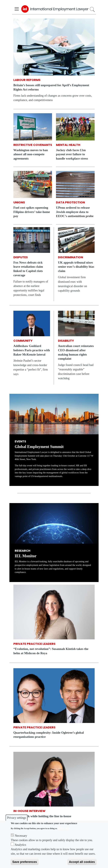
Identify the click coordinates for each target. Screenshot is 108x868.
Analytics (20, 845)
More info (64, 828)
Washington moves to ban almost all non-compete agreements (31, 154)
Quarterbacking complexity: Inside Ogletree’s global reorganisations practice (49, 735)
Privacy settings (17, 818)
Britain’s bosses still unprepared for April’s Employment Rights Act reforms (51, 87)
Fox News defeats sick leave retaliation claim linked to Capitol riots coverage (28, 269)
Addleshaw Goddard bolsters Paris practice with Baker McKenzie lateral (32, 350)
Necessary (21, 836)
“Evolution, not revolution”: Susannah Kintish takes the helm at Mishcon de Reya (51, 651)
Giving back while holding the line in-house (42, 816)
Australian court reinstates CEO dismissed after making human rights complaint (76, 352)
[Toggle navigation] (17, 9)
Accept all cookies (82, 862)
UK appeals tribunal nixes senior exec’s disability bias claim (76, 267)
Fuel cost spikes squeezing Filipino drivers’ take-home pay (32, 212)
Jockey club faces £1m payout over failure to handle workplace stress (72, 154)
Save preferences (25, 862)
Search (92, 9)
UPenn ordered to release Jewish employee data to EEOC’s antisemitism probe (75, 212)
